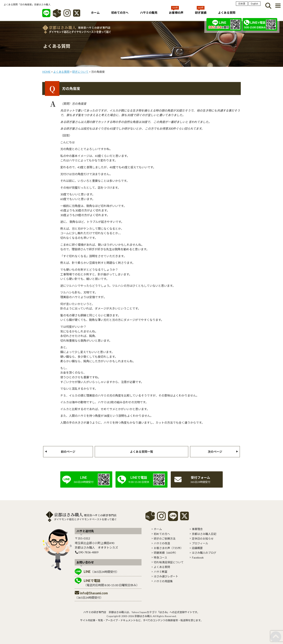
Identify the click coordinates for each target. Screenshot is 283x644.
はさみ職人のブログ (204, 553)
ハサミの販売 (149, 13)
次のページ (215, 452)
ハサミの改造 (162, 543)
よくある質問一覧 (141, 452)
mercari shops (150, 516)
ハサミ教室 (161, 572)
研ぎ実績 (201, 13)
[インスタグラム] (67, 15)
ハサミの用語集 (163, 581)
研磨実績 (166, 553)
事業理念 (197, 529)
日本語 (242, 4)
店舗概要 (197, 548)
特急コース (160, 557)
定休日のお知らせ (203, 539)
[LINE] (46, 15)
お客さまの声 (168, 548)
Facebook (198, 557)
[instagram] (161, 519)
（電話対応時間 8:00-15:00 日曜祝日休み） (111, 583)
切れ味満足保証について (169, 562)
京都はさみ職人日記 (204, 534)
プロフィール (200, 543)
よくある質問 (227, 13)
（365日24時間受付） (101, 572)
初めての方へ (120, 13)
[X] (77, 15)
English (254, 4)
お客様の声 (176, 13)
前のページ (68, 452)
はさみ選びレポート (166, 576)
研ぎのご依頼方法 (165, 539)
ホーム (95, 13)
